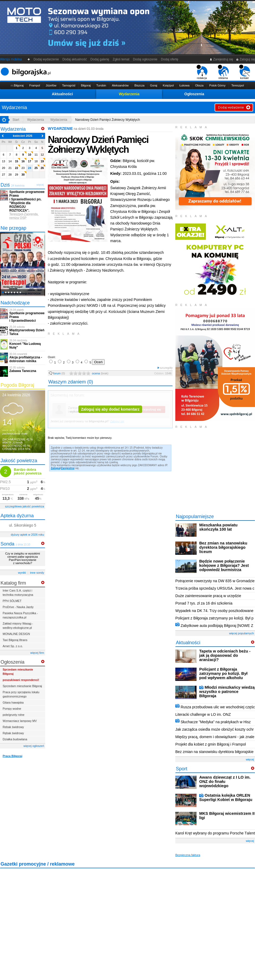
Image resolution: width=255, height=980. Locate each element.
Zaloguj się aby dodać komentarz (110, 409)
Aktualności (62, 94)
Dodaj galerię (100, 59)
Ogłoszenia (194, 94)
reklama (223, 72)
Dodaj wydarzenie (46, 59)
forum (57, 373)
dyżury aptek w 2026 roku (27, 535)
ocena (100, 373)
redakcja (202, 72)
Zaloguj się (245, 59)
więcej (250, 759)
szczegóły (165, 368)
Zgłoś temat (121, 59)
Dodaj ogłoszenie (145, 59)
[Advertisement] (110, 345)
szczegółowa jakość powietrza (25, 506)
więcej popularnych (241, 633)
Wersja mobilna (11, 59)
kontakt (245, 72)
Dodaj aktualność (75, 59)
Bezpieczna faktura (188, 855)
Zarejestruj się (221, 59)
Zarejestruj (68, 468)
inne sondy (37, 573)
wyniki (22, 573)
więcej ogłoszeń (34, 746)
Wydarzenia (129, 94)
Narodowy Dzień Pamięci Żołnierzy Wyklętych (108, 120)
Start (16, 120)
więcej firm (37, 653)
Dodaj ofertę (170, 59)
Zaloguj (56, 468)
